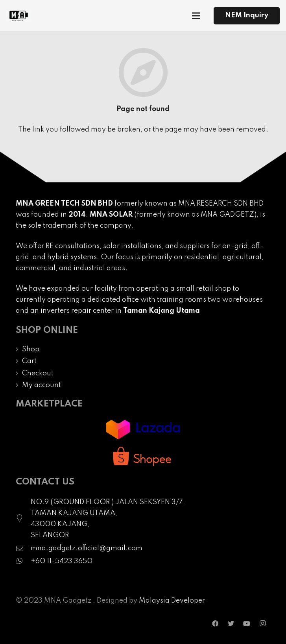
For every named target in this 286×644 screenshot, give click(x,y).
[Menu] (196, 16)
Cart (29, 361)
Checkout (38, 373)
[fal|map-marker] (23, 519)
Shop (31, 349)
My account (42, 385)
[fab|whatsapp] (23, 561)
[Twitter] (231, 624)
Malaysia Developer (172, 601)
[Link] (18, 16)
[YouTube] (247, 624)
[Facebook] (215, 624)
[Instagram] (262, 624)
